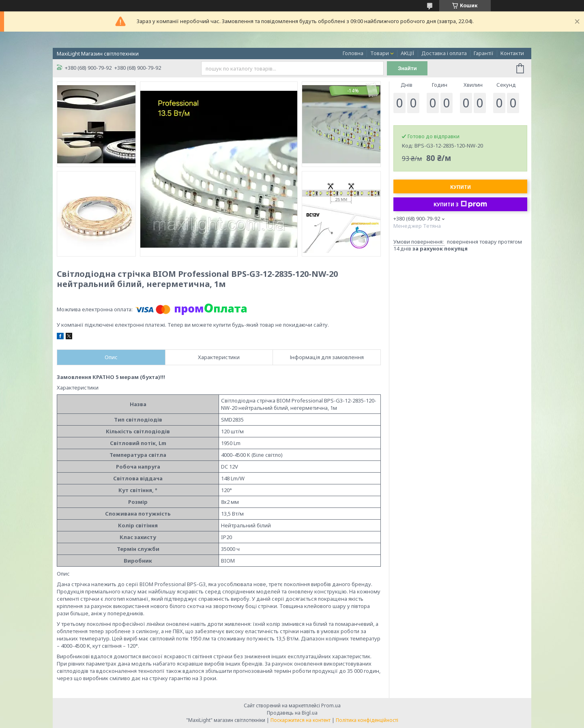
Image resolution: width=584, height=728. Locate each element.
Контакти (512, 53)
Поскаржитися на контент (301, 720)
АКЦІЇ (408, 53)
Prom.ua (331, 706)
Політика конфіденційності (367, 720)
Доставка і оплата (444, 53)
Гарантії (484, 53)
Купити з (460, 204)
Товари (380, 53)
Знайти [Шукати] (407, 68)
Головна (353, 53)
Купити (461, 187)
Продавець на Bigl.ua (292, 713)
